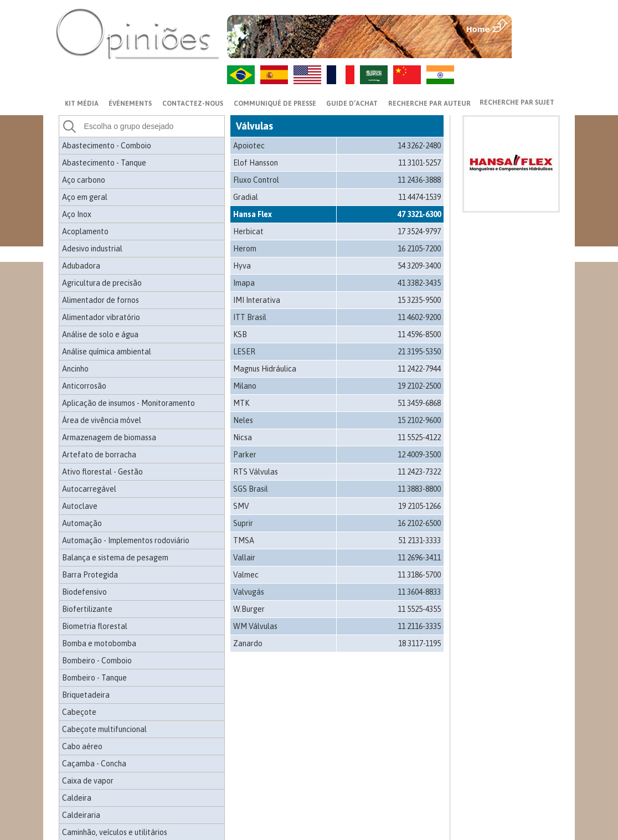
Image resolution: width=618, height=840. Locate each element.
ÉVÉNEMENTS (130, 104)
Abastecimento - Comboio (107, 146)
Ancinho (75, 369)
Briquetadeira (86, 695)
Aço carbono (84, 180)
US (307, 75)
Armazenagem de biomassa (109, 437)
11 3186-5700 (419, 575)
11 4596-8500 (419, 334)
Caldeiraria (81, 815)
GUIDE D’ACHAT (352, 104)
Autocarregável (89, 489)
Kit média (82, 104)
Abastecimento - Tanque (104, 163)
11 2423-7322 (419, 472)
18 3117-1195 (419, 643)
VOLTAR (537, 48)
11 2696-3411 (419, 558)
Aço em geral (85, 197)
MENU (537, 25)
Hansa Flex (253, 214)
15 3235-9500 (419, 300)
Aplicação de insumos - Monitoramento (128, 403)
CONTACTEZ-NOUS (193, 104)
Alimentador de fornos (101, 300)
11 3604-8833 (419, 592)
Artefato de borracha (99, 455)
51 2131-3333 (419, 540)
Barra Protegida (90, 575)
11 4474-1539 (419, 197)
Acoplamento (85, 231)
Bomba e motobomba (99, 643)
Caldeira (77, 798)
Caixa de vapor (88, 781)
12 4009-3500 (419, 455)
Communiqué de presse (275, 104)
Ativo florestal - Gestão (102, 472)
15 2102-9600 (419, 420)
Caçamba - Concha (94, 764)
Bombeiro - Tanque (94, 678)
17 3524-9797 (419, 231)
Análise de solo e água (100, 334)
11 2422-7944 (419, 369)
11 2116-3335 (419, 626)
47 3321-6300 (419, 214)
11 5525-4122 (419, 437)
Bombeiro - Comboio (97, 661)
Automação (82, 523)
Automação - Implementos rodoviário (126, 540)
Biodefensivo (84, 592)
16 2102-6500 (419, 523)
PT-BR (241, 75)
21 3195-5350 (419, 352)
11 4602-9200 (419, 317)
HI (440, 75)
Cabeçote (79, 712)
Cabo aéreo (82, 746)
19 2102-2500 (419, 386)
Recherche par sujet (517, 102)
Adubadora (81, 266)
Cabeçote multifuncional (104, 729)
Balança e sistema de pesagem (115, 558)
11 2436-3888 (419, 180)
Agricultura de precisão (102, 283)
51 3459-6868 (419, 403)
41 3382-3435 (419, 283)
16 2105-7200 (419, 249)
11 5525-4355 (419, 609)
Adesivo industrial (92, 249)
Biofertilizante (87, 609)
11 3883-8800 (419, 489)
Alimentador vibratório (101, 317)
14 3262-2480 (419, 146)
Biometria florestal (95, 626)
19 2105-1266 (419, 506)
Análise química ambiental (107, 352)
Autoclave (80, 506)
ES (274, 75)
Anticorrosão (84, 386)
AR (374, 75)
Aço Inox (77, 214)
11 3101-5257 (419, 163)
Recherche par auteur (429, 104)
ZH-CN (407, 75)
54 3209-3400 (419, 266)
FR (341, 75)
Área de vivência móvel (102, 420)
